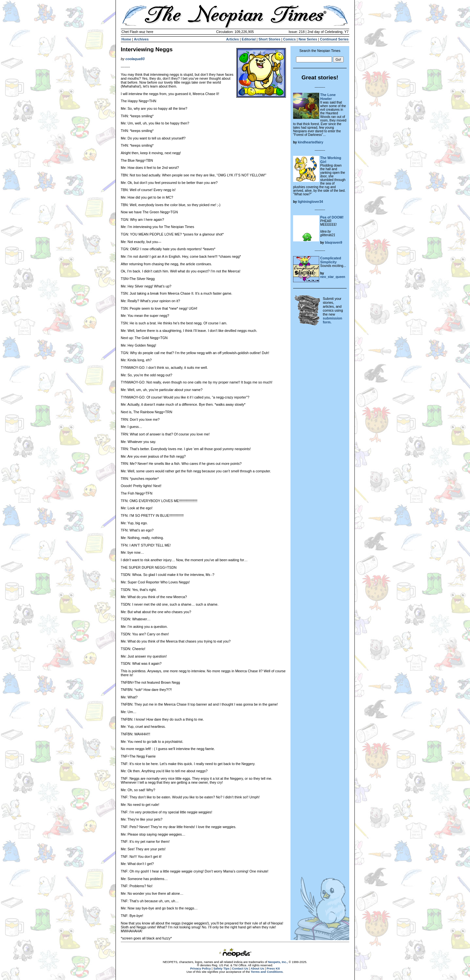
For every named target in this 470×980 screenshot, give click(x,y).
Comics (290, 39)
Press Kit (273, 969)
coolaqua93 (135, 59)
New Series (308, 39)
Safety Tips (222, 969)
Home (126, 39)
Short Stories (269, 39)
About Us (257, 969)
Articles (233, 39)
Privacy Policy (201, 969)
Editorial (249, 39)
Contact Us (240, 969)
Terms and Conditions (267, 972)
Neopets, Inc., (278, 962)
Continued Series (334, 39)
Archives (141, 39)
